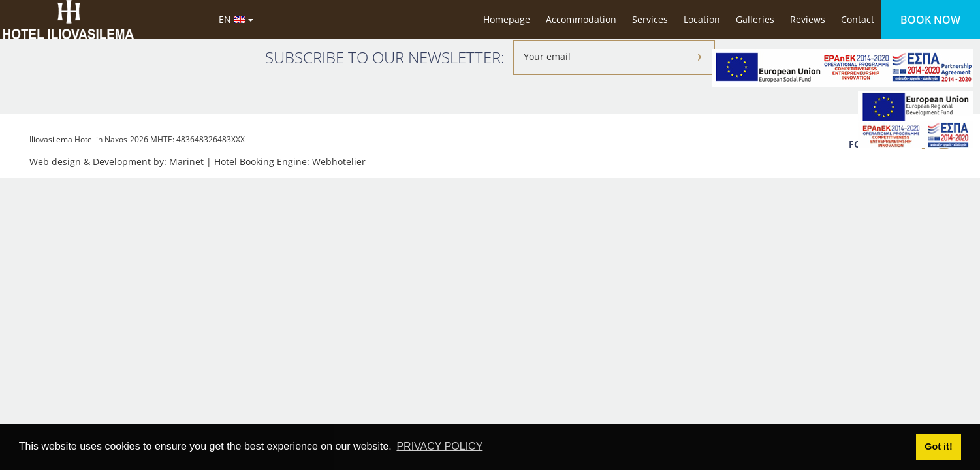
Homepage (507, 19)
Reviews (808, 19)
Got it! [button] (938, 446)
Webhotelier (339, 162)
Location (702, 19)
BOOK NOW (930, 20)
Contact (858, 19)
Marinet (186, 162)
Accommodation (581, 19)
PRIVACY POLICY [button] (439, 446)
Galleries (755, 19)
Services (650, 19)
